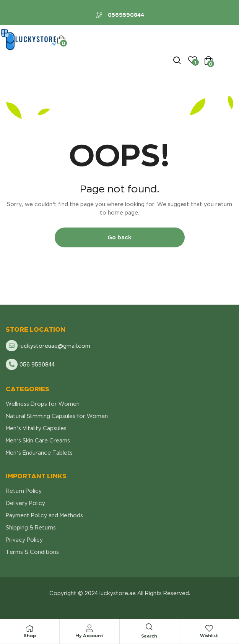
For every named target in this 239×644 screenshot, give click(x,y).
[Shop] (30, 628)
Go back (119, 237)
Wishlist (209, 635)
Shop (30, 635)
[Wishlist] (209, 628)
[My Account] (89, 628)
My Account (89, 635)
